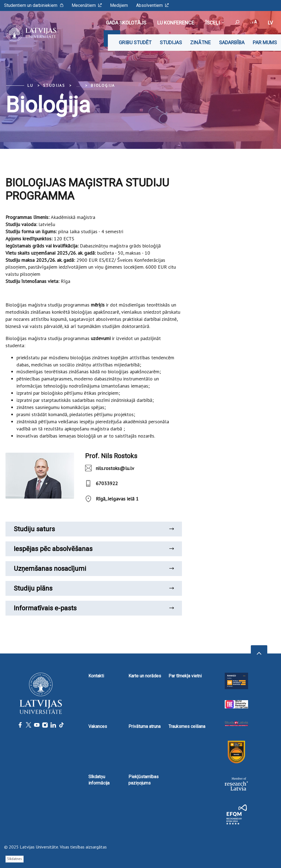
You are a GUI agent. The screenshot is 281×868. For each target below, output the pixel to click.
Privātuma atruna (144, 726)
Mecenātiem (87, 5)
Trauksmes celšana (187, 726)
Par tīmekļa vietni (185, 676)
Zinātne (200, 42)
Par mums (265, 42)
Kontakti (96, 676)
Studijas (171, 42)
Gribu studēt (135, 42)
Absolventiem (152, 5)
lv (270, 23)
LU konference (176, 23)
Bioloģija (103, 85)
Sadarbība (232, 42)
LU (30, 85)
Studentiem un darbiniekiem (34, 5)
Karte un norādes (145, 676)
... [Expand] (78, 85)
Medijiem (119, 5)
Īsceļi (215, 23)
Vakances (98, 726)
